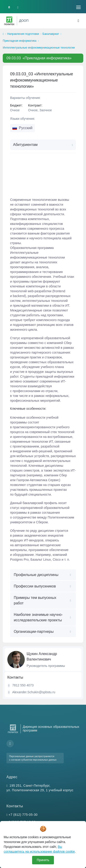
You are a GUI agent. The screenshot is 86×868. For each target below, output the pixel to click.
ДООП (24, 21)
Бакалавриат (51, 34)
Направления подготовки (23, 34)
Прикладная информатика (20, 41)
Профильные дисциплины (36, 575)
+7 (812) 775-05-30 (23, 815)
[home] (3, 34)
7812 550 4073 (23, 685)
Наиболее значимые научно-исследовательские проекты (38, 617)
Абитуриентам (25, 145)
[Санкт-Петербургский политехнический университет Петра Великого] (9, 21)
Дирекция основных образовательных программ (51, 729)
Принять (43, 860)
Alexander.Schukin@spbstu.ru (34, 692)
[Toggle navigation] (78, 7)
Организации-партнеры (34, 632)
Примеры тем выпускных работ (35, 600)
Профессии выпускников (35, 586)
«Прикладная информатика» (39, 58)
